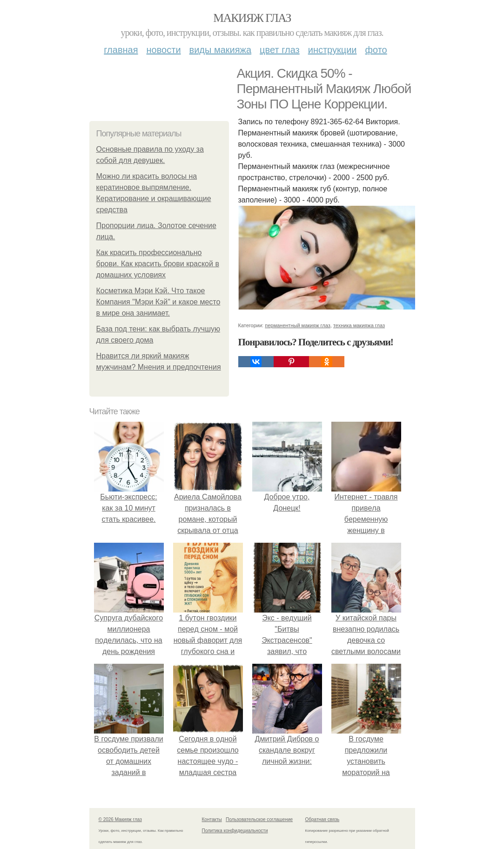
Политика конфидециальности (235, 831)
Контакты (212, 819)
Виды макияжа (221, 50)
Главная (121, 50)
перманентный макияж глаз (298, 325)
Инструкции (333, 50)
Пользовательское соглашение (259, 819)
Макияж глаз (252, 18)
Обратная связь (323, 819)
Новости (164, 50)
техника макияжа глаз (359, 325)
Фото (376, 50)
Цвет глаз (280, 50)
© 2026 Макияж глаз (120, 819)
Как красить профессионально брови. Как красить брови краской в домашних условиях (158, 264)
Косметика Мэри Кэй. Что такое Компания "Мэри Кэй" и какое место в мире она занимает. (158, 302)
